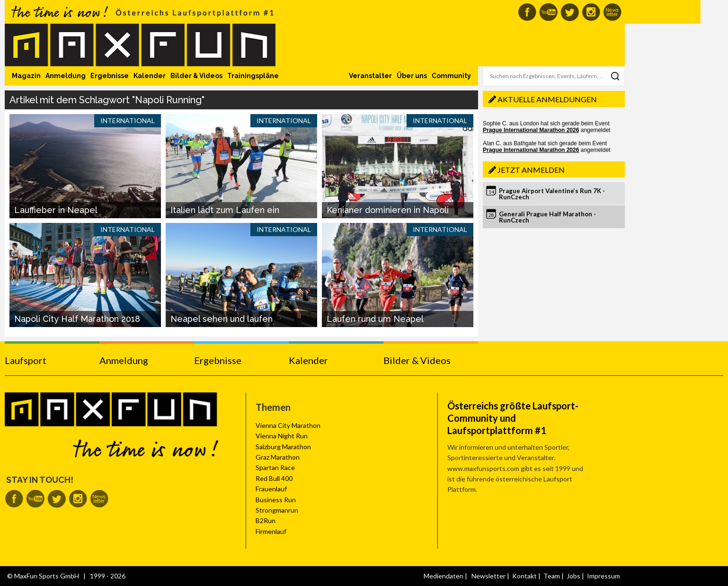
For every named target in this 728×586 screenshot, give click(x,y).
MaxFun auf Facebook (527, 12)
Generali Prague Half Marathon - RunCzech (547, 217)
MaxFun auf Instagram (591, 12)
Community (451, 76)
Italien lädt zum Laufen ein (225, 210)
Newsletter (488, 576)
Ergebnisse (110, 76)
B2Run (266, 520)
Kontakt (524, 576)
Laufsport (26, 360)
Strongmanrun (277, 510)
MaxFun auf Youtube (548, 12)
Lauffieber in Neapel (56, 210)
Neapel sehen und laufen (222, 319)
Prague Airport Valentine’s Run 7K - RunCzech (552, 194)
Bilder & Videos (196, 76)
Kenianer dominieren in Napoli (388, 210)
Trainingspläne (253, 76)
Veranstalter (370, 76)
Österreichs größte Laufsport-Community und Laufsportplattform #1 (513, 418)
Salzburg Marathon (283, 447)
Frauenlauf (271, 489)
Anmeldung (66, 76)
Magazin (26, 76)
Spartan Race (275, 467)
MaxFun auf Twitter (570, 12)
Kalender (150, 76)
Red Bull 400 (274, 478)
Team (552, 576)
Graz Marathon (278, 457)
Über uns (412, 76)
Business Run (276, 500)
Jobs (573, 576)
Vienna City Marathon (288, 425)
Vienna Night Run (282, 436)
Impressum (604, 576)
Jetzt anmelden (531, 170)
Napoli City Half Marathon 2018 (77, 319)
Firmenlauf (271, 531)
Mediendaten (444, 576)
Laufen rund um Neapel (375, 319)
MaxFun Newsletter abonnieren (612, 12)
